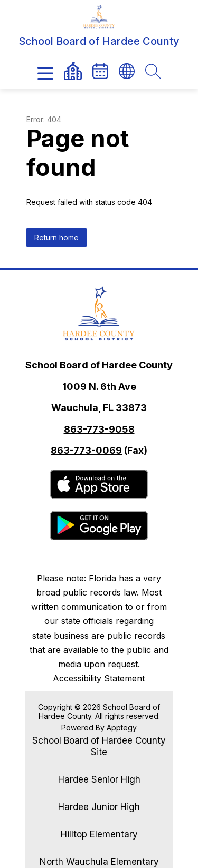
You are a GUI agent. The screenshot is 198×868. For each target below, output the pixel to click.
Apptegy (122, 728)
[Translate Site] (127, 71)
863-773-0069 (86, 450)
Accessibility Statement (99, 678)
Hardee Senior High (99, 779)
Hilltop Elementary (99, 834)
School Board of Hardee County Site (99, 746)
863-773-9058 (99, 429)
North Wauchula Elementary (99, 862)
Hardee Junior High (99, 807)
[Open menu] (45, 73)
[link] (100, 71)
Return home (56, 237)
